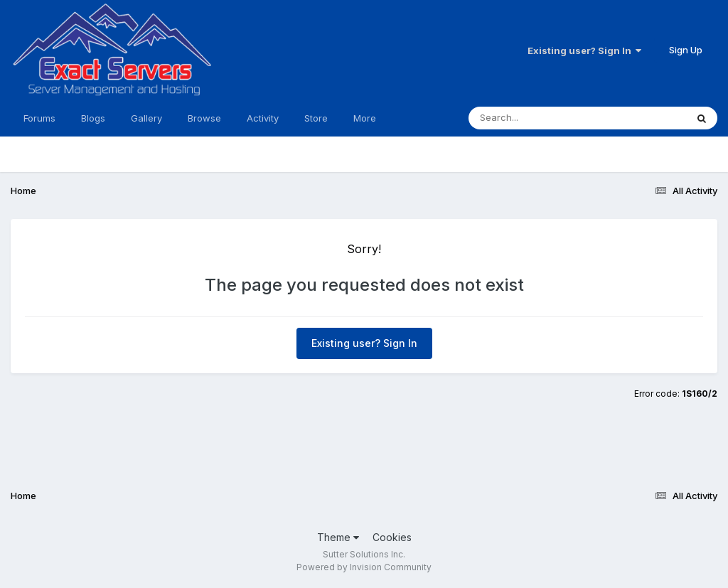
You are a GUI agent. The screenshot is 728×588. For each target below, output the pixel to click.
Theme (338, 537)
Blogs (93, 118)
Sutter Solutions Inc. (364, 554)
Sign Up (686, 50)
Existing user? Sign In (584, 50)
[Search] (539, 118)
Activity (263, 118)
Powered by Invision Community (364, 567)
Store (316, 118)
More (365, 118)
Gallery (146, 118)
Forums (39, 118)
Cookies (392, 537)
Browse (204, 118)
